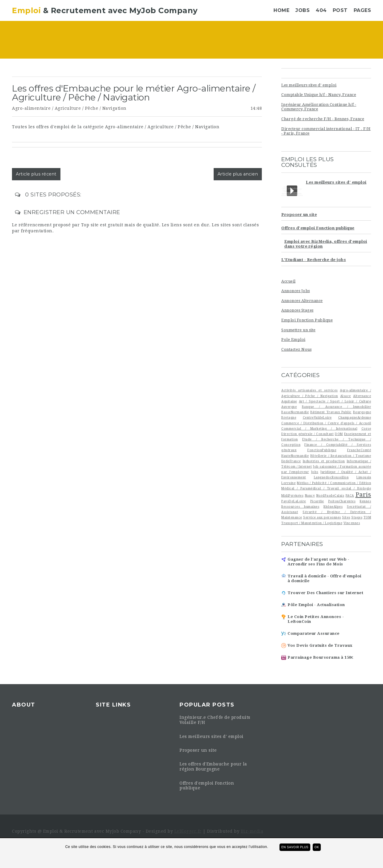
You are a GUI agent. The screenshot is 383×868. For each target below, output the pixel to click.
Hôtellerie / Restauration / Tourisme (341, 456)
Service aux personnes (322, 517)
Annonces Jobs (296, 291)
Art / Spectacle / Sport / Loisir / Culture (335, 401)
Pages (363, 10)
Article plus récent (36, 174)
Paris (363, 495)
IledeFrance (291, 461)
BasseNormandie (295, 412)
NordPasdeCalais (330, 495)
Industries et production (324, 461)
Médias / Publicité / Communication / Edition (334, 483)
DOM (339, 434)
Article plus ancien (238, 174)
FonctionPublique (322, 450)
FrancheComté (359, 450)
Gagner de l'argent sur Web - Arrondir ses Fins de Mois (318, 562)
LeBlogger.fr (188, 831)
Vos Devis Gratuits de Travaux (320, 645)
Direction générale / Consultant (307, 434)
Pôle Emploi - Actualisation (316, 605)
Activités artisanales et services (310, 390)
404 (321, 10)
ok (317, 847)
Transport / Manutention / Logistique (312, 523)
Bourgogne (362, 412)
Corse (366, 428)
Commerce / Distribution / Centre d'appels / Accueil (326, 423)
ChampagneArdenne (355, 417)
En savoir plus (295, 847)
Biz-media (252, 831)
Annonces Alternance (302, 301)
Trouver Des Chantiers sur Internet (325, 593)
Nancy (310, 495)
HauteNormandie (295, 456)
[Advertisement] (228, 40)
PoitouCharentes (342, 501)
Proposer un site (299, 215)
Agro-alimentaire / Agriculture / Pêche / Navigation (69, 108)
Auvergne (289, 407)
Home (281, 10)
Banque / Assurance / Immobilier (336, 407)
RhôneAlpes (333, 507)
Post (340, 10)
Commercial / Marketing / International (319, 428)
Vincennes (352, 523)
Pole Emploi (293, 340)
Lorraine (288, 483)
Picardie (317, 501)
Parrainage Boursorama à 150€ (320, 657)
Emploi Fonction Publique (307, 320)
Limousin (364, 477)
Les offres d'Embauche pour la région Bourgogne (213, 766)
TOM (367, 517)
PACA (350, 495)
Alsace (346, 396)
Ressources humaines (300, 507)
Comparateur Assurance (314, 633)
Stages (357, 517)
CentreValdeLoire (317, 417)
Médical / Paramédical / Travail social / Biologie (326, 488)
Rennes (365, 501)
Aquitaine (289, 401)
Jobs (303, 10)
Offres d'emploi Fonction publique (318, 228)
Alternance (362, 396)
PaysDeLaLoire (294, 501)
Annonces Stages (297, 310)
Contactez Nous (296, 349)
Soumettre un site (298, 330)
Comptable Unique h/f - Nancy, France (319, 95)
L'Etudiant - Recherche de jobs (314, 260)
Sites (346, 517)
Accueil (288, 281)
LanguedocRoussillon (331, 477)
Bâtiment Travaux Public (331, 412)
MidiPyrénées (292, 495)
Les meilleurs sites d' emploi (309, 85)
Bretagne (289, 417)
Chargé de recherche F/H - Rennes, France (323, 119)
